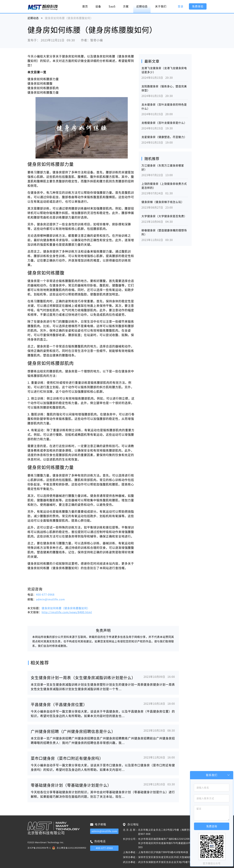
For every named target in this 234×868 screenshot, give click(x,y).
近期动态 (142, 6)
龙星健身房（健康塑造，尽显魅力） (164, 137)
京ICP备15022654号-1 (39, 848)
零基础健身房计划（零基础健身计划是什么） (71, 785)
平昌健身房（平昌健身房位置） (59, 705)
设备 (98, 6)
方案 (126, 6)
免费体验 (198, 6)
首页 (85, 6)
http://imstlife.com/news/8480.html (67, 612)
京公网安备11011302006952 (71, 848)
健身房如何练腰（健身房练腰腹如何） (66, 608)
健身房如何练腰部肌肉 (43, 88)
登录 (181, 6)
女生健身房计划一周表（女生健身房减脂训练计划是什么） (83, 678)
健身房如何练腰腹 (40, 84)
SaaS (112, 6)
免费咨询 (212, 826)
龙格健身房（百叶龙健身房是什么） (164, 123)
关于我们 (161, 6)
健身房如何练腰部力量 (43, 79)
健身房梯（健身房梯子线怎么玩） (163, 202)
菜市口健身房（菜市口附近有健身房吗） (67, 758)
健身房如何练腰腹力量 (43, 92)
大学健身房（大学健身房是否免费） (164, 216)
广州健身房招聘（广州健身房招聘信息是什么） (73, 731)
